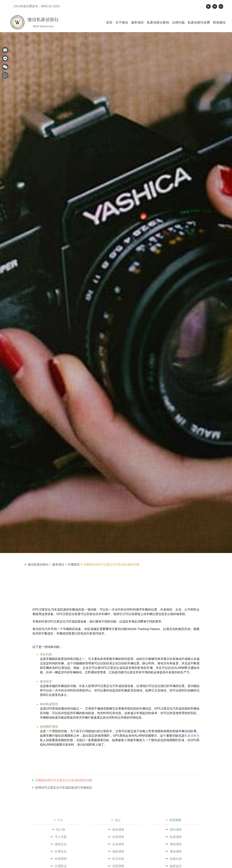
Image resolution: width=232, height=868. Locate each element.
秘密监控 (174, 866)
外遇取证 (58, 866)
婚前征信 (58, 844)
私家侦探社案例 (158, 22)
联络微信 (219, 22)
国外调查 (174, 830)
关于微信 (122, 22)
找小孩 (58, 830)
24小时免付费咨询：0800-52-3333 (37, 6)
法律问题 (178, 22)
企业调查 (116, 844)
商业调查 (116, 830)
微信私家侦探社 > (40, 564)
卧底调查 (174, 837)
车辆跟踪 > (75, 564)
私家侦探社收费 (199, 22)
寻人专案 (58, 837)
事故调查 (174, 851)
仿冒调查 (116, 837)
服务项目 (137, 22)
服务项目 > (60, 564)
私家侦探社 (192, 736)
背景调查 (116, 866)
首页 (109, 22)
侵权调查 (116, 851)
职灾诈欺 (116, 859)
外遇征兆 (58, 851)
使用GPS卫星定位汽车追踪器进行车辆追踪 (62, 788)
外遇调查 (58, 859)
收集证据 (174, 859)
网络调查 (174, 844)
